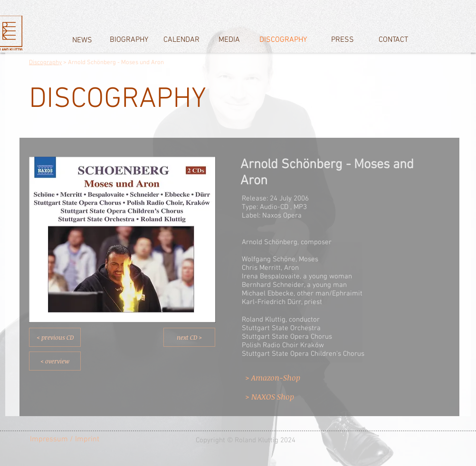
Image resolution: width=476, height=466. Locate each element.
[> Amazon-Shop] (282, 378)
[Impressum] (49, 439)
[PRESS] (343, 40)
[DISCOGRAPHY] (283, 40)
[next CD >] (189, 337)
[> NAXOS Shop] (281, 397)
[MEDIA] (229, 40)
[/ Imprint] (90, 439)
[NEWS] (82, 40)
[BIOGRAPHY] (129, 40)
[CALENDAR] (181, 40)
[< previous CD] (55, 337)
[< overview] (55, 361)
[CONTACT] (393, 40)
